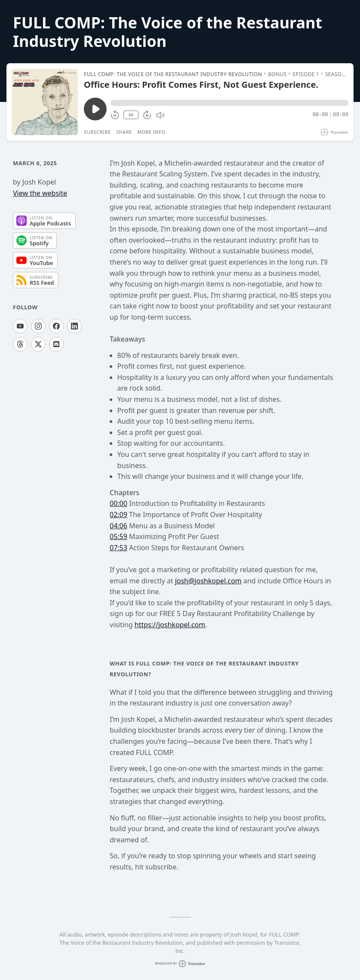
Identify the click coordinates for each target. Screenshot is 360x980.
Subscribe (97, 132)
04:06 (118, 526)
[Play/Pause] (45, 102)
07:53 (118, 548)
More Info (151, 132)
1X (131, 115)
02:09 (118, 515)
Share (124, 132)
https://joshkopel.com (170, 625)
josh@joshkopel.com (208, 581)
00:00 (118, 503)
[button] (229, 103)
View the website (40, 193)
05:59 (118, 536)
